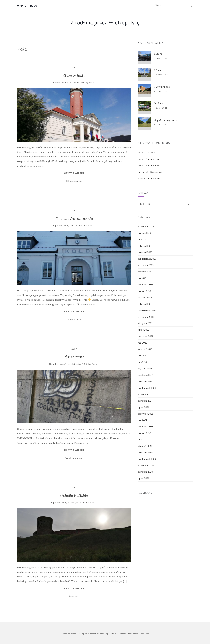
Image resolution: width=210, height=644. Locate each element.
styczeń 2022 (145, 369)
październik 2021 (147, 388)
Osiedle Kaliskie (74, 495)
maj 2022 (142, 343)
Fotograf (143, 172)
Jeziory (158, 103)
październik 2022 (147, 310)
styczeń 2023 (145, 297)
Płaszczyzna (74, 357)
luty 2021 (142, 440)
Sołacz (158, 54)
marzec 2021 (144, 433)
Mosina (159, 70)
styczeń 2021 (145, 446)
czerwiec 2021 (145, 414)
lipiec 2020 (144, 478)
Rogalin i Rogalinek (166, 120)
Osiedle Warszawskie (74, 218)
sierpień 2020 (145, 472)
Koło (74, 67)
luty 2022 (143, 362)
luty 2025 (143, 239)
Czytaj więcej (74, 173)
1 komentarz (74, 596)
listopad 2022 (145, 304)
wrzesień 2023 (146, 265)
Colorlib (117, 634)
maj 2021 (142, 420)
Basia (92, 83)
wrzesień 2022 (146, 317)
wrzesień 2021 (146, 394)
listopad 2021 (145, 381)
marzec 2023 (145, 291)
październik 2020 (147, 459)
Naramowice (162, 87)
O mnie (22, 6)
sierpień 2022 (145, 323)
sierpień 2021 (145, 401)
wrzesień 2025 (146, 226)
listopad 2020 (145, 452)
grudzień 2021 (145, 375)
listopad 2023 (145, 252)
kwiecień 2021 (145, 427)
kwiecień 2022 (145, 349)
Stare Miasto (74, 75)
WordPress (144, 634)
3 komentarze (74, 320)
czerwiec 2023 (145, 272)
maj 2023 (142, 278)
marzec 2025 (145, 233)
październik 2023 (147, 259)
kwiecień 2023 (145, 285)
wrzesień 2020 (146, 465)
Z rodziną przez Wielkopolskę (105, 23)
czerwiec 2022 (145, 336)
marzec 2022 (145, 356)
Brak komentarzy (74, 458)
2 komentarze (74, 181)
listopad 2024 (145, 246)
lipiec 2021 (143, 407)
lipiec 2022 (143, 330)
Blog (34, 6)
